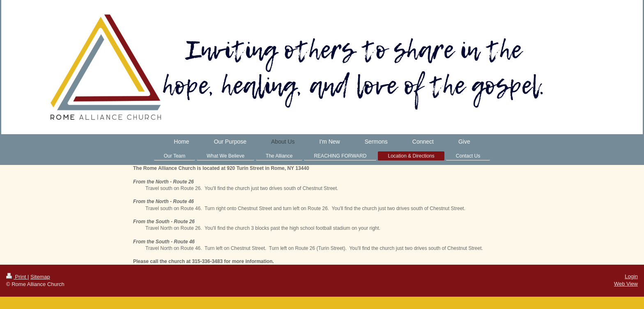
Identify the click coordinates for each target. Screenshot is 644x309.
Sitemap (40, 277)
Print (17, 277)
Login (631, 276)
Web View (626, 284)
